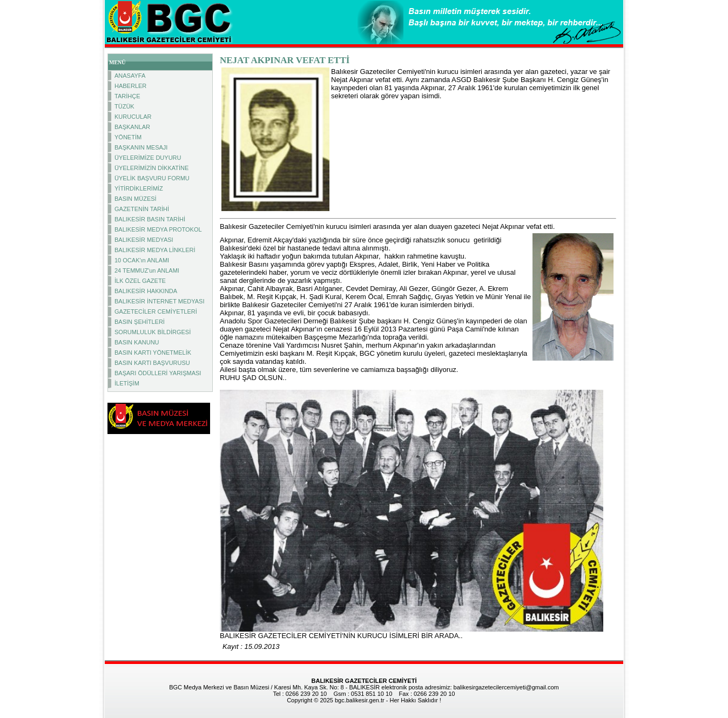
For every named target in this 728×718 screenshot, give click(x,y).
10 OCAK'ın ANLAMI (142, 260)
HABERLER (130, 86)
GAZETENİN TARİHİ (142, 209)
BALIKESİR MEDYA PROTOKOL (158, 229)
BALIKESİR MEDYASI (144, 240)
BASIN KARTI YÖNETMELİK (153, 353)
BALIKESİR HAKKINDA (146, 291)
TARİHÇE (127, 96)
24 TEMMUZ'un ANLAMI (147, 270)
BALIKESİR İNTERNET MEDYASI (159, 301)
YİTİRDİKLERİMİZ (139, 188)
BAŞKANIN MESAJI (141, 147)
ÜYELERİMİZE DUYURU (148, 158)
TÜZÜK (124, 106)
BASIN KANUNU (137, 342)
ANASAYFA (130, 76)
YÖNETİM (128, 137)
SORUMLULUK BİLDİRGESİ (153, 332)
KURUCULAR (133, 117)
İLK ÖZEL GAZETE (140, 281)
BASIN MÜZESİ (136, 199)
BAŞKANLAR (132, 127)
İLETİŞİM (127, 383)
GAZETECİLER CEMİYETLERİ (156, 311)
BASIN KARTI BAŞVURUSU (152, 363)
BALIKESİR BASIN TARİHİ (150, 219)
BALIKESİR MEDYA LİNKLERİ (155, 250)
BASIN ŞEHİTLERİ (140, 322)
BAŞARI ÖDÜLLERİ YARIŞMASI (158, 373)
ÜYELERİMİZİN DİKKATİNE (151, 168)
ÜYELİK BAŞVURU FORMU (152, 178)
